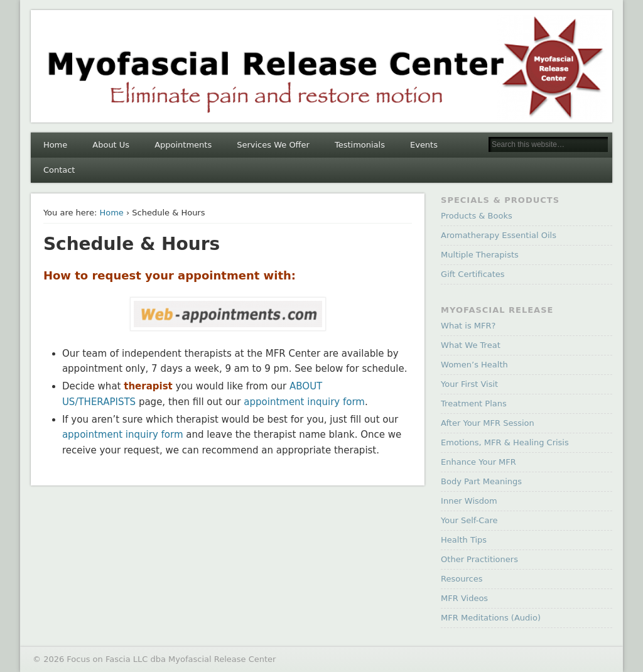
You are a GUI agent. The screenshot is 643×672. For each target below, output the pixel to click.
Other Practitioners (479, 559)
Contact (59, 170)
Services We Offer (273, 145)
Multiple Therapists (480, 255)
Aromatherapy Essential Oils (499, 235)
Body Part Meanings (481, 481)
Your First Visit (469, 384)
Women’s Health (474, 365)
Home (55, 145)
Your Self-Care (469, 520)
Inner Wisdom (469, 501)
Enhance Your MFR (478, 462)
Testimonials (360, 145)
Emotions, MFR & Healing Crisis (505, 442)
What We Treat (471, 345)
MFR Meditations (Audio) (491, 618)
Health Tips (464, 540)
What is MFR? (468, 326)
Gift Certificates (473, 274)
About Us (111, 145)
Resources (462, 579)
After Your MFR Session (488, 423)
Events (424, 145)
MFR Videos (464, 598)
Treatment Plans (474, 404)
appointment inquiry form (304, 402)
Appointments (183, 145)
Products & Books (477, 216)
